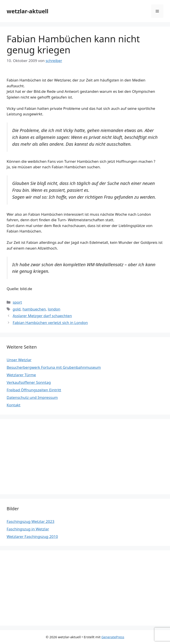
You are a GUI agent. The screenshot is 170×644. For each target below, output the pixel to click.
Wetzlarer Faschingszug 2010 (32, 536)
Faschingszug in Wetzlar (28, 529)
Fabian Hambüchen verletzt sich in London (50, 323)
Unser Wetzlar (19, 360)
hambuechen (34, 309)
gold (17, 309)
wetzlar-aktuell (28, 11)
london (54, 309)
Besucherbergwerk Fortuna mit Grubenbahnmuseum (54, 367)
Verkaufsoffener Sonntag (29, 382)
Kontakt (14, 405)
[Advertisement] (85, 457)
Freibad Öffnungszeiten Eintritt (34, 390)
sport (17, 302)
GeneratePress (113, 637)
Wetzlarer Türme (21, 375)
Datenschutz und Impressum (32, 397)
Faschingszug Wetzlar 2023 (30, 521)
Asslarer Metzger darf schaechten (42, 316)
